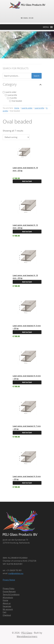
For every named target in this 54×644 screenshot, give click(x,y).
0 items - (27, 18)
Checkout (7, 615)
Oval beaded (17, 101)
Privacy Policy (9, 588)
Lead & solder (11, 92)
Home (5, 600)
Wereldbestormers (27, 636)
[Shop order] (16, 137)
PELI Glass (27, 633)
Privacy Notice (9, 580)
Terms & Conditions (11, 594)
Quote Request (9, 591)
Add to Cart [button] (27, 181)
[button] (46, 27)
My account (8, 609)
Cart (5, 612)
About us (7, 603)
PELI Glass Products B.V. (27, 5)
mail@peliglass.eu (16, 573)
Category (22, 84)
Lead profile (12, 95)
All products (8, 597)
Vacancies (7, 606)
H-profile (13, 98)
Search (37, 76)
